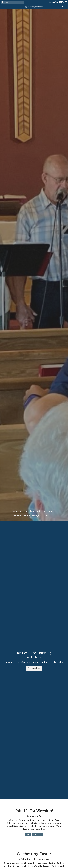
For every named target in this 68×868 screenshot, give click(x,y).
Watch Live (37, 835)
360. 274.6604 (53, 2)
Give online (34, 668)
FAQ (28, 835)
